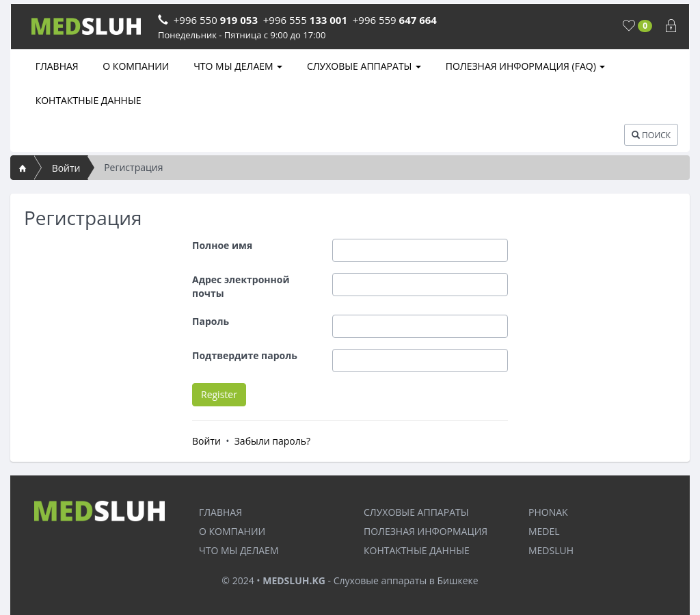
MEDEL (544, 531)
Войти (66, 168)
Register (219, 394)
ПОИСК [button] (651, 135)
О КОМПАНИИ (135, 66)
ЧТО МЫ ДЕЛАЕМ (237, 66)
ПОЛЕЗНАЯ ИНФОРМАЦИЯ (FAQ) (524, 66)
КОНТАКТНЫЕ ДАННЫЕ (87, 100)
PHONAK (548, 512)
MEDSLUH (551, 550)
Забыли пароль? (272, 441)
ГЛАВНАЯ (56, 66)
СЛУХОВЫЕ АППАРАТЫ (363, 66)
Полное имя (222, 245)
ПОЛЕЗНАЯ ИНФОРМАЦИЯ (426, 531)
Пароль (211, 321)
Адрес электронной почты (241, 286)
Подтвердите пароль (245, 355)
